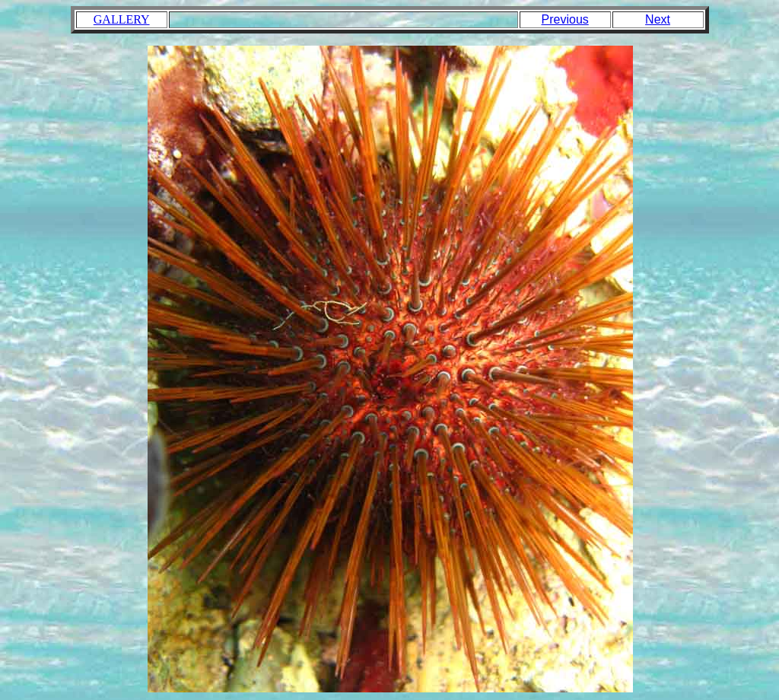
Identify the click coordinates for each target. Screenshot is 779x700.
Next (658, 19)
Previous (565, 19)
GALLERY (122, 19)
